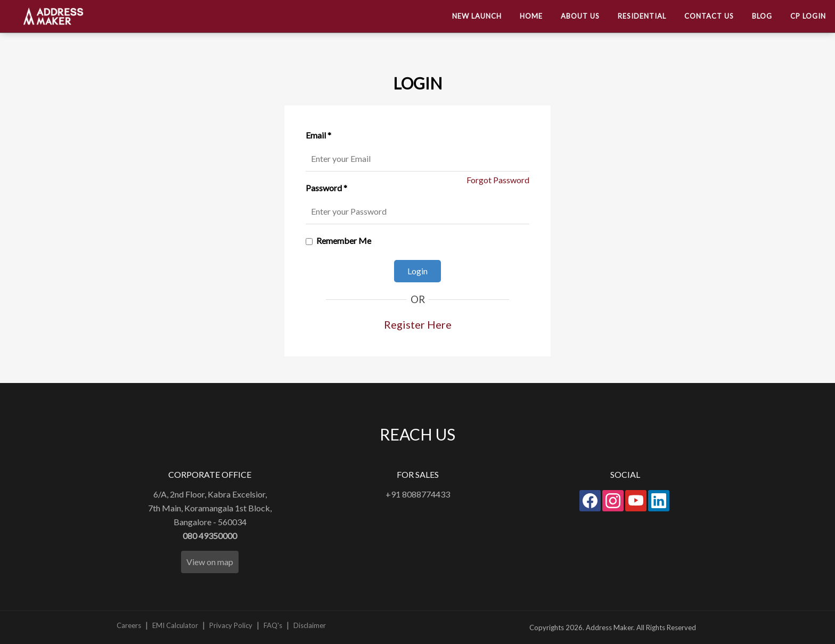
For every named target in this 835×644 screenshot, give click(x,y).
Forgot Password (498, 180)
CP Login (808, 16)
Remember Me (344, 241)
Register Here (418, 324)
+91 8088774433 (418, 494)
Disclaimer (310, 625)
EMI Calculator (175, 625)
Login (418, 271)
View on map (210, 562)
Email (318, 135)
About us (580, 16)
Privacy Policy (231, 625)
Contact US (709, 16)
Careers (129, 625)
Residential (642, 16)
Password (326, 188)
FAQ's (273, 625)
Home (531, 16)
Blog (762, 16)
